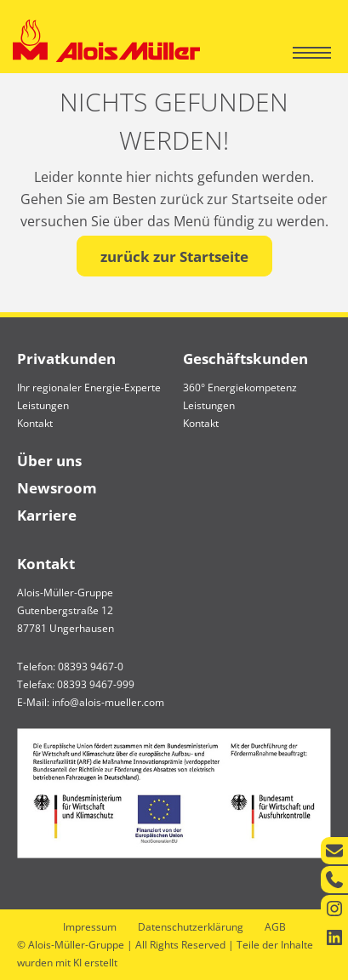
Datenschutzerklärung (191, 927)
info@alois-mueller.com (108, 702)
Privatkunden (66, 359)
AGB (275, 927)
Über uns (49, 461)
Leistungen (43, 405)
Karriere (47, 515)
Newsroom (57, 488)
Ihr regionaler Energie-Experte (89, 387)
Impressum (90, 927)
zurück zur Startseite (174, 256)
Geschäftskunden (245, 359)
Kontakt (35, 423)
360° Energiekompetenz (240, 387)
